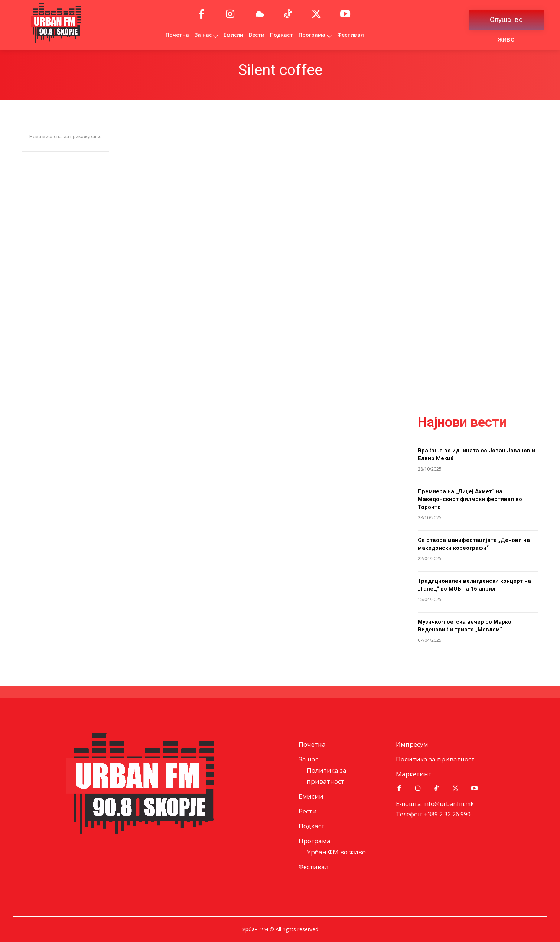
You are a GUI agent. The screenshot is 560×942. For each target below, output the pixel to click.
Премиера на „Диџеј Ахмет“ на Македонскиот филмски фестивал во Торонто (470, 499)
